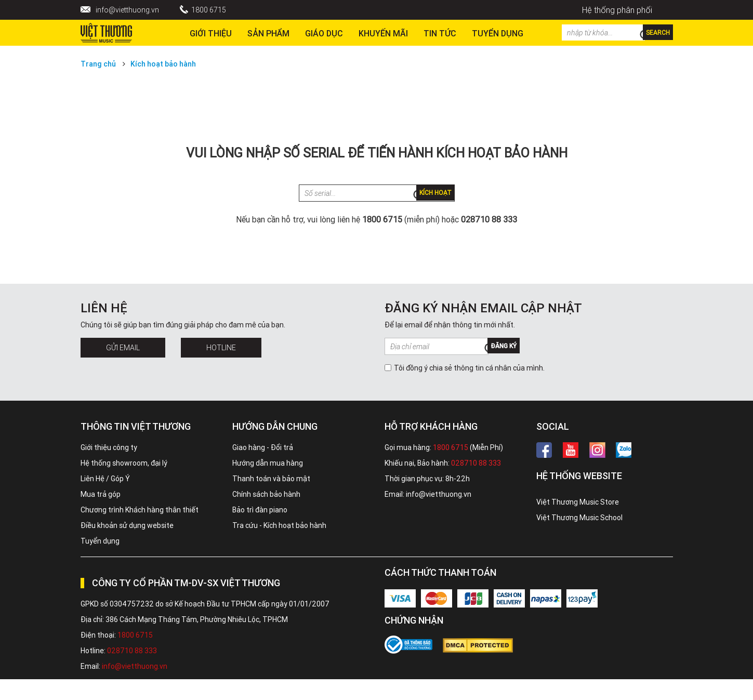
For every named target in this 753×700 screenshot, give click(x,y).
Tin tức (440, 33)
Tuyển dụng (100, 541)
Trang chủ (98, 64)
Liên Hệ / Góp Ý (105, 479)
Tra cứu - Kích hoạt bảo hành (279, 525)
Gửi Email (123, 348)
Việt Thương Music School (579, 518)
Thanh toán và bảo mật (271, 479)
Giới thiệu (211, 33)
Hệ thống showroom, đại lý (124, 463)
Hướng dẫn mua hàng (268, 463)
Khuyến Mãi (383, 33)
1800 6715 (209, 10)
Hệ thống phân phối (617, 10)
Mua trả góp (101, 494)
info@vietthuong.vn (127, 10)
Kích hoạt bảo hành (163, 64)
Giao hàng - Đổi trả (263, 447)
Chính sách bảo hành (266, 494)
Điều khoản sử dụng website (127, 525)
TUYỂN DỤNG (498, 33)
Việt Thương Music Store (578, 502)
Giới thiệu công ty (109, 447)
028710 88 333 (476, 463)
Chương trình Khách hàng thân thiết (140, 510)
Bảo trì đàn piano (260, 510)
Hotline (221, 348)
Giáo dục (324, 33)
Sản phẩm (268, 33)
